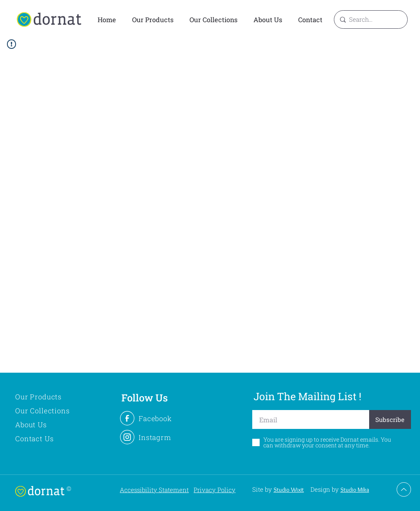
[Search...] (370, 19)
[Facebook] (155, 418)
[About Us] (52, 424)
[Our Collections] (52, 410)
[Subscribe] (390, 419)
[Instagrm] (155, 437)
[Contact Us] (52, 438)
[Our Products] (52, 396)
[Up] (404, 489)
